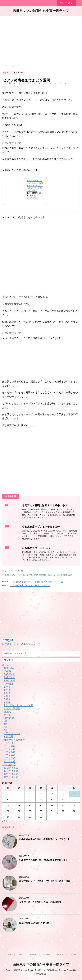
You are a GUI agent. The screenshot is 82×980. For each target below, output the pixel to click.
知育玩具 (8, 737)
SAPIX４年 (10, 674)
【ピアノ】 (8, 743)
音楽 (70, 575)
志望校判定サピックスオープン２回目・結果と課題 (45, 881)
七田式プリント (12, 733)
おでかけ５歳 (11, 774)
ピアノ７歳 (10, 758)
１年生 (7, 687)
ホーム (6, 665)
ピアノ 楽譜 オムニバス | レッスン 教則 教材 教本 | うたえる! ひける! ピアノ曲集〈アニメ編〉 (35, 186)
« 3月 (5, 821)
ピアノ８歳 (10, 761)
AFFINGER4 (41, 974)
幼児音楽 (52, 575)
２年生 (7, 690)
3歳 (6, 721)
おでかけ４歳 (11, 771)
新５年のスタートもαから (37, 548)
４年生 (7, 696)
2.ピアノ (9, 571)
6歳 (6, 730)
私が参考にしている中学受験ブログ (21, 644)
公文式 (7, 712)
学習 (31, 575)
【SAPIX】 (8, 671)
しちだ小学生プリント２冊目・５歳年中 (30, 585)
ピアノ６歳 (10, 755)
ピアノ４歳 (10, 749)
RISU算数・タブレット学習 (18, 705)
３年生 (7, 693)
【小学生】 (8, 684)
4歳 (6, 724)
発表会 (59, 575)
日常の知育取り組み (14, 740)
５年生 (7, 699)
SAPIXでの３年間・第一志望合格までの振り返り (44, 860)
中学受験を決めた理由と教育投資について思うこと (45, 840)
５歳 (7, 575)
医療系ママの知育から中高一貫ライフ (41, 11)
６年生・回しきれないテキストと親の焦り (40, 902)
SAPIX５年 (10, 677)
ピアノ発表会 (22, 575)
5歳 (6, 727)
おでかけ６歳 (11, 777)
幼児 (36, 575)
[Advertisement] (41, 40)
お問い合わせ (11, 668)
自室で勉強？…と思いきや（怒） (35, 923)
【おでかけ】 (9, 765)
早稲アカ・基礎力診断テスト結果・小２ (45, 506)
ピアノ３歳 (10, 746)
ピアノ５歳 (18, 571)
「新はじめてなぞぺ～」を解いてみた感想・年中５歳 (37, 582)
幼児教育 (43, 575)
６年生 (7, 702)
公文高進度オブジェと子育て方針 (41, 527)
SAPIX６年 (10, 681)
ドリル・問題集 (12, 709)
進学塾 (7, 715)
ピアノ (13, 575)
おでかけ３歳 (11, 768)
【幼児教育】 (9, 718)
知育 (65, 575)
